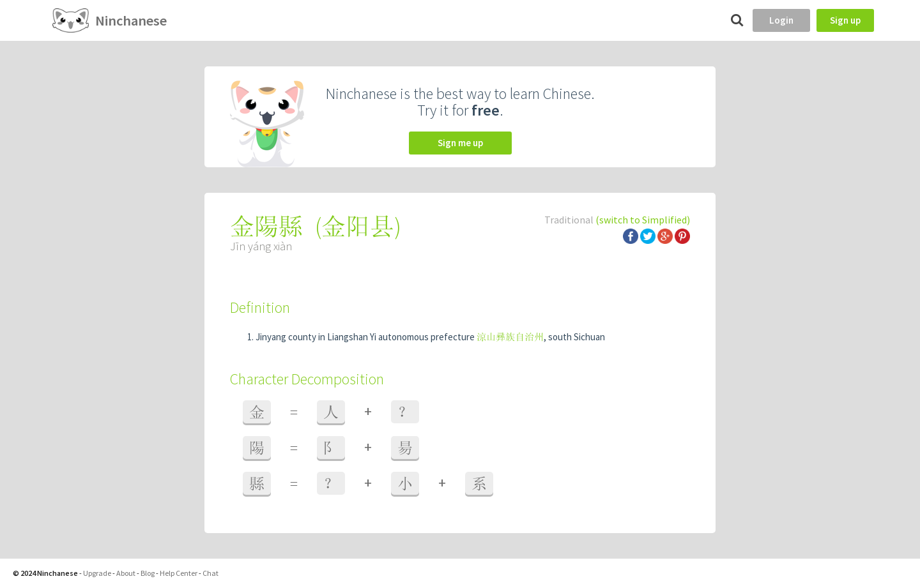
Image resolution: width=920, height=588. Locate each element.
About (126, 573)
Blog (148, 573)
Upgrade (97, 573)
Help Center (179, 573)
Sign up (845, 20)
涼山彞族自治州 (510, 337)
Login (781, 20)
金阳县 (358, 226)
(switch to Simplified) (643, 220)
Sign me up (460, 143)
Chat (211, 573)
